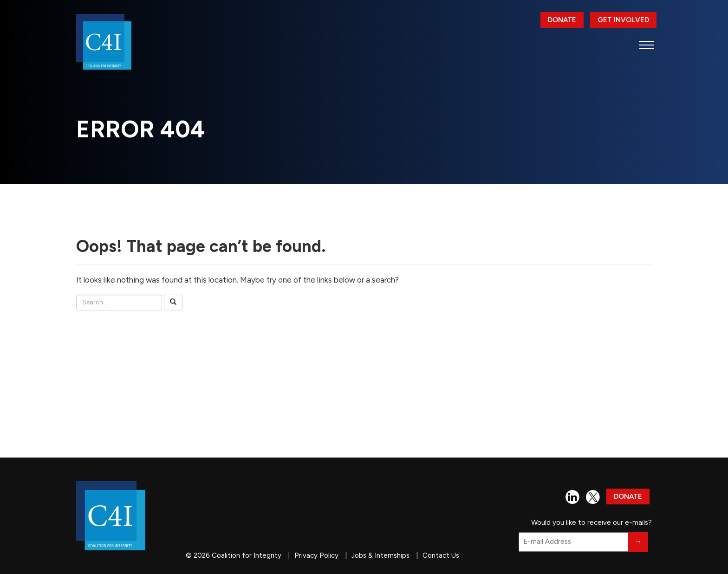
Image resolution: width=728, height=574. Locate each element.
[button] (647, 45)
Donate (562, 20)
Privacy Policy (316, 555)
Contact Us (441, 555)
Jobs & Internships (380, 555)
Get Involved (623, 20)
